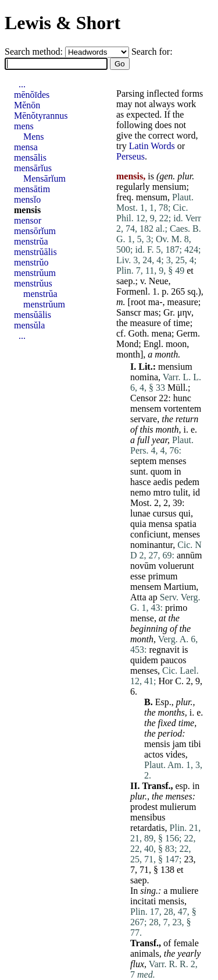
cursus (165, 513)
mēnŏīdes (32, 95)
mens (24, 126)
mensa (161, 524)
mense (142, 618)
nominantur (151, 545)
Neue (159, 281)
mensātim (32, 189)
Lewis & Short (62, 23)
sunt (138, 471)
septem (143, 461)
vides (176, 754)
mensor (28, 220)
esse (138, 576)
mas (151, 312)
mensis (157, 744)
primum (163, 576)
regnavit (164, 650)
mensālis (30, 158)
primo (176, 608)
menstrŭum (35, 273)
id (196, 492)
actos (154, 754)
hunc (182, 398)
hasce (141, 482)
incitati (143, 901)
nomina (144, 377)
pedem (187, 482)
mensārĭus (33, 168)
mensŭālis (33, 315)
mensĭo (27, 199)
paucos (173, 660)
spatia (185, 524)
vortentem (182, 408)
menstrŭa (31, 241)
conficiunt (149, 534)
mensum (152, 197)
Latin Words (152, 146)
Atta (138, 597)
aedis (163, 482)
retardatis (148, 828)
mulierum (178, 807)
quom (161, 471)
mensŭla (29, 325)
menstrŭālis (35, 252)
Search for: (152, 52)
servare (144, 419)
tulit (181, 492)
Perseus (131, 156)
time (181, 323)
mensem (146, 408)
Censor (143, 398)
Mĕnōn (27, 105)
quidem (144, 660)
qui (185, 513)
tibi (194, 744)
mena (161, 333)
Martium (180, 587)
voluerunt (176, 566)
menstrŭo (31, 262)
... (22, 84)
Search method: (35, 52)
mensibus (148, 817)
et (190, 270)
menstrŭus (33, 283)
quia (138, 524)
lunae (140, 513)
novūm (143, 566)
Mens (34, 137)
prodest (144, 807)
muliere (184, 891)
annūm (190, 555)
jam (179, 744)
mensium (169, 187)
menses (172, 461)
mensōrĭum (35, 231)
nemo (141, 492)
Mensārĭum (44, 178)
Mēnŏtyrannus (41, 116)
